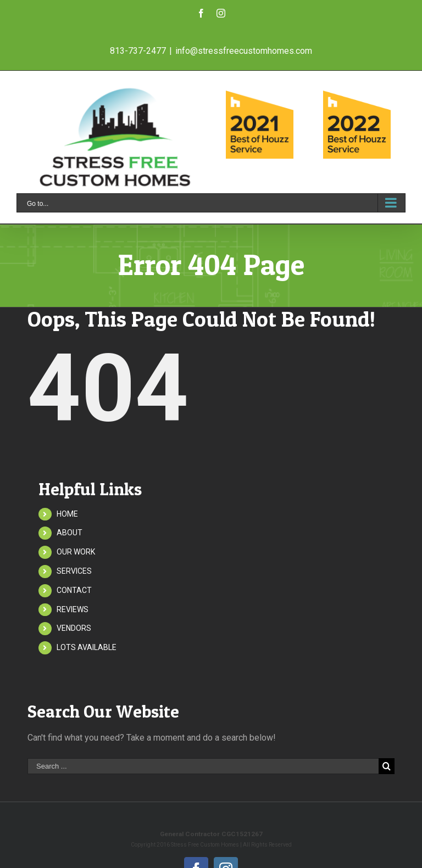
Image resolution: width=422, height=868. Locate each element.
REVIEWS (73, 609)
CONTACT (74, 590)
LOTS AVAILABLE (87, 647)
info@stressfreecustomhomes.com (244, 51)
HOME (67, 514)
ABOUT (70, 533)
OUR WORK (76, 552)
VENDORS (74, 628)
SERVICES (74, 571)
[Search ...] (203, 766)
